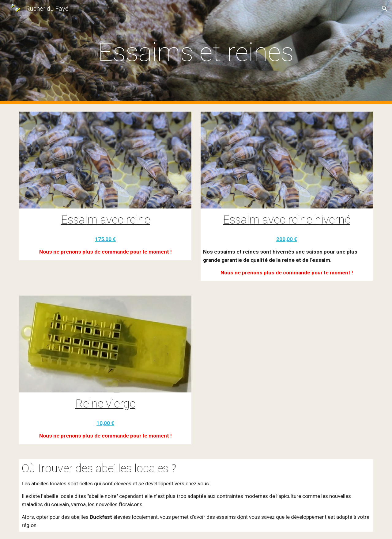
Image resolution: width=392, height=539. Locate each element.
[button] (385, 9)
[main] (196, 52)
